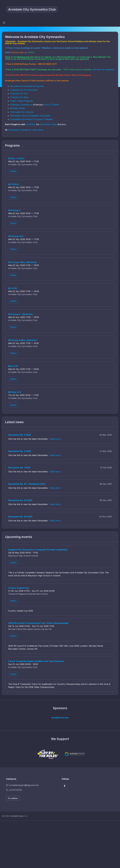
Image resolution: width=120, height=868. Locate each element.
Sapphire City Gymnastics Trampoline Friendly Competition (38, 550)
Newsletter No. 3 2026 (20, 435)
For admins (13, 798)
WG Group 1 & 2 (16, 236)
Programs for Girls (19, 94)
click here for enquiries (103, 70)
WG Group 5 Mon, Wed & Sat (22, 262)
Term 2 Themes (52, 105)
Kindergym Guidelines (20, 105)
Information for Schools (22, 112)
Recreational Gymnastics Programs (27, 86)
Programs (12, 145)
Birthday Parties (18, 108)
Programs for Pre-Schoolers (24, 90)
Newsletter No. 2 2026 (20, 451)
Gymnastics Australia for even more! (26, 130)
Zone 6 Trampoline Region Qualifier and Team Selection (36, 661)
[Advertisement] (60, 844)
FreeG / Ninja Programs (21, 101)
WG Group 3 (14, 210)
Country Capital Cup (18, 588)
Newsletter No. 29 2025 (20, 500)
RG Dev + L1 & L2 (16, 158)
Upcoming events (19, 537)
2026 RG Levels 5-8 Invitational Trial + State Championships (38, 623)
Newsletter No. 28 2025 (20, 517)
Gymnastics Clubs (48, 124)
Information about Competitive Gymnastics (30, 116)
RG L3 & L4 (13, 184)
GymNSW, (31, 124)
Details (13, 171)
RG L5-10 (13, 288)
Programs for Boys (19, 97)
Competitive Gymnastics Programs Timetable (31, 119)
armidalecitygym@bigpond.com (22, 785)
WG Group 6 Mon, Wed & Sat (23, 340)
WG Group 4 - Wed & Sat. (21, 314)
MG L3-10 (13, 366)
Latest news (14, 422)
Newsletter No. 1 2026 (19, 468)
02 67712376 (14, 790)
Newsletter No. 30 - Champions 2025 (27, 484)
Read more (55, 439)
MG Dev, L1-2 (15, 392)
